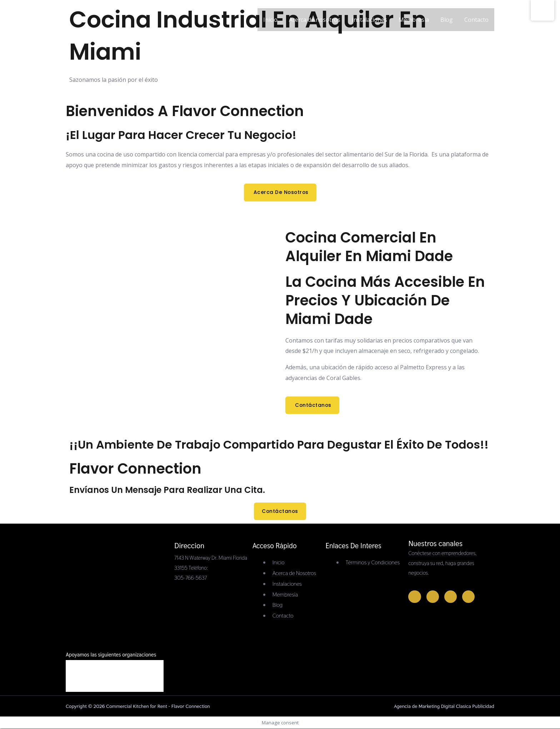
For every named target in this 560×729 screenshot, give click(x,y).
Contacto (476, 23)
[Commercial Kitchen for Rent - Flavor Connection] (88, 58)
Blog (447, 23)
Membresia (414, 23)
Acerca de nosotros (315, 23)
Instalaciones (369, 23)
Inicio (270, 23)
